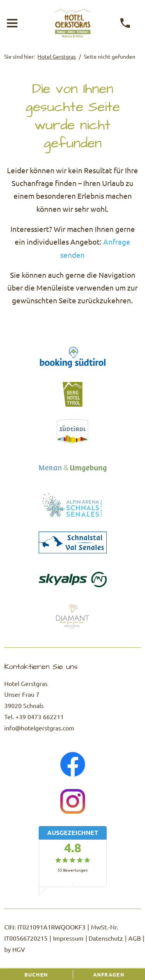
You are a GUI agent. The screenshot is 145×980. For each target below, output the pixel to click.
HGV (19, 949)
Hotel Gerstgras (57, 56)
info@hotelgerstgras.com (39, 728)
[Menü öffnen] (12, 23)
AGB (135, 938)
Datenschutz (106, 938)
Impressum (68, 938)
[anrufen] (125, 23)
